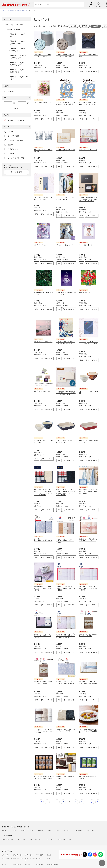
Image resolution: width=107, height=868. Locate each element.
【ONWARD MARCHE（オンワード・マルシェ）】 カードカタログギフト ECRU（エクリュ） (88, 197)
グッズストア (49, 831)
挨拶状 (9, 145)
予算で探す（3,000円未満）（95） (18, 35)
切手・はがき (6, 846)
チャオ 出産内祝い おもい (87, 243)
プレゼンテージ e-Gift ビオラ (43, 384)
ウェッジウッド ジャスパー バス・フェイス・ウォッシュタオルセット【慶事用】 (88, 483)
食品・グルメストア (35, 831)
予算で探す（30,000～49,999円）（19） (18, 71)
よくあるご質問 (16, 864)
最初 (41, 793)
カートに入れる (48, 71)
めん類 (4, 856)
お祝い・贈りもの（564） (14, 25)
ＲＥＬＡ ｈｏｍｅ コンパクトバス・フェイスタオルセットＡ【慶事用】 (66, 532)
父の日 (23, 822)
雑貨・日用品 (17, 856)
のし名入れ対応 (12, 136)
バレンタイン (79, 822)
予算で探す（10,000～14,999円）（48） (18, 57)
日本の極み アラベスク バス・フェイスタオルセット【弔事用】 (66, 674)
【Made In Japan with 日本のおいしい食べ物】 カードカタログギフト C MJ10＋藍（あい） (66, 386)
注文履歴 (99, 6)
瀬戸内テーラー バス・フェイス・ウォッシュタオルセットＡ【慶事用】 (43, 580)
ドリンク (38, 850)
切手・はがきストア (8, 831)
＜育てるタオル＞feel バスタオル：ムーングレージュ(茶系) (65, 56)
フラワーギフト (40, 856)
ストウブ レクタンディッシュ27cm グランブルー (66, 433)
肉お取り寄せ (28, 846)
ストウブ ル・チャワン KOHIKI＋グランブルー (43, 433)
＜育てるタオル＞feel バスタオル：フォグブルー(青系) (43, 56)
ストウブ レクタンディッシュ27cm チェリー (88, 433)
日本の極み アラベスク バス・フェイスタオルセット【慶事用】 (43, 531)
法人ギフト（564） (14, 29)
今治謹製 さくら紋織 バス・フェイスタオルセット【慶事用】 (88, 531)
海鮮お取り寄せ (18, 846)
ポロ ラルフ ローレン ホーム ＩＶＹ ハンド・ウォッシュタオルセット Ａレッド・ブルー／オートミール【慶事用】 (44, 484)
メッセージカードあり (14, 140)
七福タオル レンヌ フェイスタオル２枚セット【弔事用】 (66, 721)
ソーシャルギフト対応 (14, 158)
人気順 (73, 26)
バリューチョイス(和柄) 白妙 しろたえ (88, 56)
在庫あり (10, 91)
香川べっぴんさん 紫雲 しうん (43, 337)
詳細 (37, 71)
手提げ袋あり (11, 149)
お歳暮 (49, 822)
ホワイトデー (91, 822)
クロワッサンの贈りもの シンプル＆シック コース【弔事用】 (88, 101)
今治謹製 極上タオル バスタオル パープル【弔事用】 (43, 674)
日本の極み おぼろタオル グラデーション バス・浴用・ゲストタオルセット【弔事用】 (66, 627)
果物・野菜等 (40, 846)
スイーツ (27, 856)
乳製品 (49, 846)
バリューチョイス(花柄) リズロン (44, 101)
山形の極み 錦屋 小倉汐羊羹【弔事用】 (65, 769)
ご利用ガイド (6, 864)
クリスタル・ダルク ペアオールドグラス (43, 149)
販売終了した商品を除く (15, 120)
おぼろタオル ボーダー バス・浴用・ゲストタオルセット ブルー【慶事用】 (88, 580)
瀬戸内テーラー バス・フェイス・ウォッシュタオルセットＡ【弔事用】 (43, 627)
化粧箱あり (10, 153)
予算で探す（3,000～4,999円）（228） (17, 42)
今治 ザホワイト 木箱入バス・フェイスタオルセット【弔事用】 (88, 674)
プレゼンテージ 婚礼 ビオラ (65, 243)
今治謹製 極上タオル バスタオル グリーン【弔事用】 (88, 626)
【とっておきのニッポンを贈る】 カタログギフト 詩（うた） (66, 338)
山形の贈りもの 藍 (84, 291)
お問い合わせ (26, 864)
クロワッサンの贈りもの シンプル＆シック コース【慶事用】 (66, 101)
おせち (58, 822)
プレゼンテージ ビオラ (41, 243)
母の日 (4, 822)
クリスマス (67, 822)
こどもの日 (13, 822)
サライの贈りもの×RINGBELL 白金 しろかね (66, 292)
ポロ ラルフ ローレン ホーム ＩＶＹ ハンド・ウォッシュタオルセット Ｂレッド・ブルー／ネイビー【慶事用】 (66, 484)
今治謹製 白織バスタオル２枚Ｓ (66, 148)
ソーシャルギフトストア (64, 831)
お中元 (31, 822)
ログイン (91, 6)
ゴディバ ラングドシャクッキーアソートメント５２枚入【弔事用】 (44, 769)
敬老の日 (40, 822)
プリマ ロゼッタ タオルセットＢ (88, 149)
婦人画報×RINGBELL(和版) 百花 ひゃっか (44, 292)
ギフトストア (22, 831)
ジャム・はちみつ (18, 850)
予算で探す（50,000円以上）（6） (19, 78)
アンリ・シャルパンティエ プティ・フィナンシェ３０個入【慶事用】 (88, 722)
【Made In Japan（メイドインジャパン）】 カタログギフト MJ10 (88, 338)
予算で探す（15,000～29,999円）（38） (18, 64)
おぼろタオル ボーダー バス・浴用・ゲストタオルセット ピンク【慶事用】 (66, 580)
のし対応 (10, 132)
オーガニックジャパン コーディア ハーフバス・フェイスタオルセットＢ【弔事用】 (44, 722)
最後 (98, 793)
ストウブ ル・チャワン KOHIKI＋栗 (88, 385)
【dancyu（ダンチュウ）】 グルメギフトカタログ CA (66, 197)
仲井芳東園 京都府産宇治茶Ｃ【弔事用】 (87, 769)
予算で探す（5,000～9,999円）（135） (17, 49)
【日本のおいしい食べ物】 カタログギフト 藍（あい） (44, 197)
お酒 (49, 850)
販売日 (84, 26)
